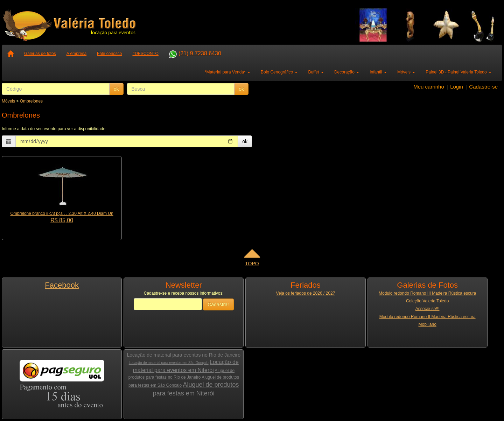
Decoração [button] (347, 72)
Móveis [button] (406, 72)
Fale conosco (109, 54)
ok (116, 89)
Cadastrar (218, 304)
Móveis (8, 101)
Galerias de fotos (40, 54)
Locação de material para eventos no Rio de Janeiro (184, 355)
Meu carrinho (429, 87)
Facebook (62, 285)
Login (457, 87)
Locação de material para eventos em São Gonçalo (169, 363)
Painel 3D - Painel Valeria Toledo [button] (458, 72)
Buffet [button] (316, 72)
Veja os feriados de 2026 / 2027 (306, 293)
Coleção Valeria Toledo (427, 301)
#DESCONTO (145, 54)
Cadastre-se (483, 87)
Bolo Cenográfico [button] (279, 72)
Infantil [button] (378, 72)
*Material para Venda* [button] (227, 72)
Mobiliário (427, 324)
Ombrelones (31, 101)
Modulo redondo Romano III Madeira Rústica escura (427, 293)
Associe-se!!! (428, 309)
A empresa (76, 54)
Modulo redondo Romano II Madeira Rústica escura (428, 317)
